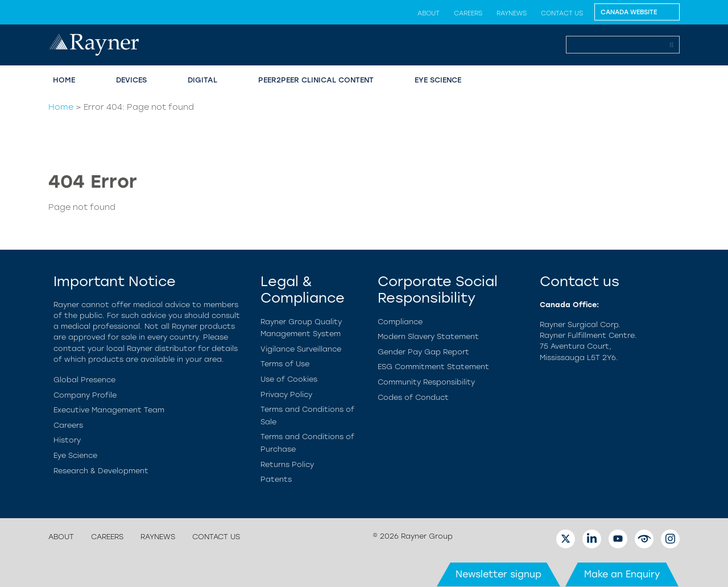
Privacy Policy (286, 394)
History (67, 440)
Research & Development (101, 471)
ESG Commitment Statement (433, 367)
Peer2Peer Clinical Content (316, 80)
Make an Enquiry (622, 574)
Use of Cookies (289, 379)
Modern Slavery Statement (428, 336)
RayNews (512, 13)
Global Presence (84, 380)
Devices (131, 80)
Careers (468, 13)
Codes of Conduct (413, 397)
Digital (202, 80)
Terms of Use (285, 364)
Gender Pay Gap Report (423, 352)
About (429, 13)
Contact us (562, 13)
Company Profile (85, 395)
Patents (276, 479)
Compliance (400, 322)
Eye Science (438, 80)
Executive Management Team (109, 410)
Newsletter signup (499, 574)
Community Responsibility (426, 382)
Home (64, 80)
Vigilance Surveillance (301, 349)
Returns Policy (287, 464)
